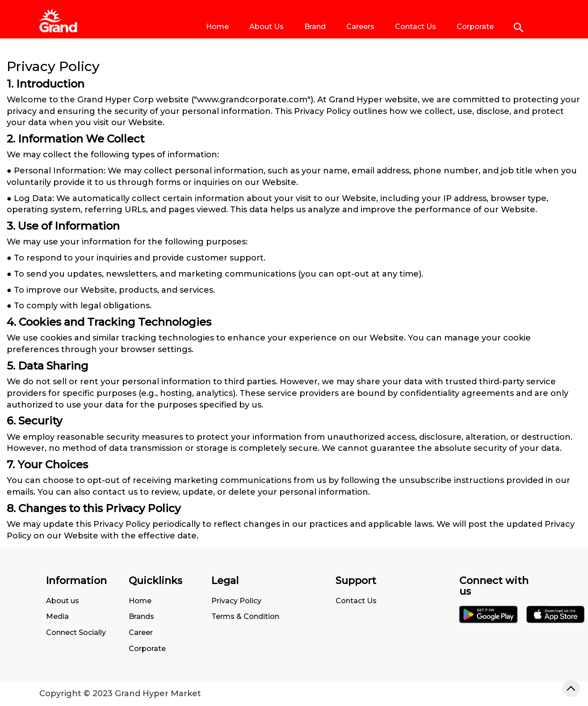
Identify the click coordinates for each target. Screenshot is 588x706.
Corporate (475, 27)
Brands (141, 616)
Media (57, 616)
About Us (267, 27)
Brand (315, 27)
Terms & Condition (245, 616)
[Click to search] (519, 28)
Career (141, 632)
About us (63, 601)
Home (217, 27)
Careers (360, 27)
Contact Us (416, 27)
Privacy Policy (236, 601)
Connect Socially (76, 632)
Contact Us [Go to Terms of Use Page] (356, 601)
